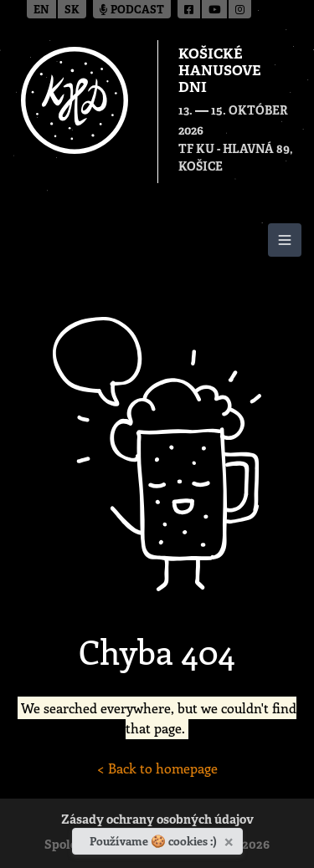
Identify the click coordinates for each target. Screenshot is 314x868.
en (41, 10)
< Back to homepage (157, 768)
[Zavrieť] (231, 839)
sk (72, 10)
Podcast (132, 10)
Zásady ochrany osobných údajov (157, 821)
